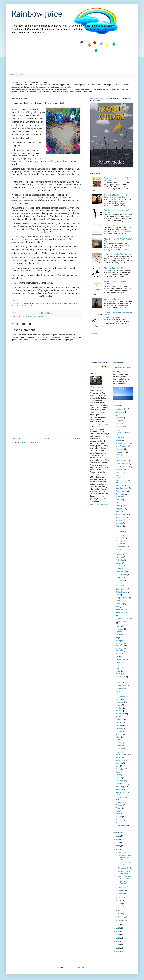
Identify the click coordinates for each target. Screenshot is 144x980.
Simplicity (119, 749)
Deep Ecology (121, 514)
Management (121, 641)
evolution (119, 554)
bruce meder (98, 387)
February (122, 917)
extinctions (120, 557)
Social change (121, 754)
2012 (118, 951)
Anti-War (119, 427)
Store (21, 74)
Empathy (119, 541)
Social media (121, 760)
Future (118, 586)
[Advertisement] (46, 420)
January (121, 920)
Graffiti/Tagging (121, 592)
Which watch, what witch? (113, 268)
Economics (120, 532)
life (117, 638)
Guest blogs (120, 604)
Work (118, 823)
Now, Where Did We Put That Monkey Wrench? (124, 880)
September (122, 894)
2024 (118, 839)
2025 (118, 836)
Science (119, 740)
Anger (118, 424)
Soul (117, 766)
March (121, 914)
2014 (118, 945)
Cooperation (120, 494)
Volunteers (120, 805)
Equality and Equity (123, 549)
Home (12, 74)
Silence (118, 746)
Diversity (119, 526)
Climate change (122, 467)
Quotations (120, 720)
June (120, 904)
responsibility (121, 731)
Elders (20, 316)
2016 (118, 938)
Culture (118, 503)
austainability (121, 437)
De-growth (120, 509)
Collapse (119, 469)
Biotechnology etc (122, 443)
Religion (119, 728)
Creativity (119, 497)
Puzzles (119, 717)
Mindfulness (120, 659)
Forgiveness (27, 316)
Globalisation (121, 589)
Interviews (119, 629)
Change (119, 458)
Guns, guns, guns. (111, 225)
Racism (35, 316)
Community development (121, 476)
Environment (120, 546)
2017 (118, 935)
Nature (118, 674)
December (122, 852)
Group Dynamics (122, 598)
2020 (118, 925)
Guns (118, 607)
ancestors (119, 421)
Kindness (119, 632)
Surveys (119, 778)
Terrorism (119, 789)
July (120, 900)
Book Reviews (121, 446)
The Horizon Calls (122, 367)
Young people (121, 826)
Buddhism (119, 449)
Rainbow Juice (37, 14)
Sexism (118, 743)
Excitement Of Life (125, 868)
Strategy (119, 775)
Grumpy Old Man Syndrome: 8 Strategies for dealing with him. (115, 196)
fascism (119, 563)
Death (118, 511)
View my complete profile (99, 504)
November (122, 887)
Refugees (119, 725)
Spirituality (120, 769)
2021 (118, 849)
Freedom (119, 583)
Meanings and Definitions (121, 650)
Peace (118, 691)
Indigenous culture (123, 621)
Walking (119, 811)
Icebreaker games (122, 618)
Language (119, 635)
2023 (118, 843)
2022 (118, 846)
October (121, 891)
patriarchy (119, 688)
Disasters (119, 523)
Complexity (120, 485)
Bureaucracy (120, 452)
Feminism (119, 569)
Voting (118, 808)
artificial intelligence (123, 432)
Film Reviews (121, 572)
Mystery (119, 668)
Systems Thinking (122, 784)
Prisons (118, 711)
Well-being (120, 814)
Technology (120, 787)
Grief (117, 595)
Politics (118, 705)
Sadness (119, 734)
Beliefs (118, 440)
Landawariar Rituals (111, 299)
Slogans (119, 752)
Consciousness (121, 488)
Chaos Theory (121, 461)
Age (117, 415)
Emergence (120, 538)
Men (117, 656)
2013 (118, 948)
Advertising (120, 412)
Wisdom (41, 316)
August (121, 897)
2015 (118, 941)
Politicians (119, 702)
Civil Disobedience (123, 464)
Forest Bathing (121, 575)
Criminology (120, 500)
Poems (118, 699)
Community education (124, 480)
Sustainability (121, 781)
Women (119, 820)
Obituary (119, 683)
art (117, 430)
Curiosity (119, 506)
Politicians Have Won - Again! (124, 872)
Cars (117, 455)
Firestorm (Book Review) (124, 864)
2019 (118, 928)
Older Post (76, 438)
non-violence (120, 677)
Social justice (121, 757)
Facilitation (120, 560)
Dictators (119, 520)
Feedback (119, 566)
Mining (118, 662)
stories (118, 772)
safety (118, 737)
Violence (119, 802)
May (120, 907)
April (120, 910)
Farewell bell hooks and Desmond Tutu (125, 857)
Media (118, 654)
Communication (122, 472)
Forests (118, 577)
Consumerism (121, 491)
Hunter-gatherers (122, 612)
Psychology (120, 714)
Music (118, 665)
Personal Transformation (121, 695)
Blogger (82, 967)
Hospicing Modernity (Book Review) (117, 254)
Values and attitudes (123, 797)
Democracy (120, 517)
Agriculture (120, 418)
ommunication (121, 686)
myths (118, 671)
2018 (118, 931)
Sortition (119, 763)
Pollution (119, 708)
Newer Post (17, 438)
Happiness (120, 609)
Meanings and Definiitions (121, 645)
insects (118, 626)
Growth (118, 601)
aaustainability (121, 409)
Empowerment (121, 543)
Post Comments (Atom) (31, 442)
